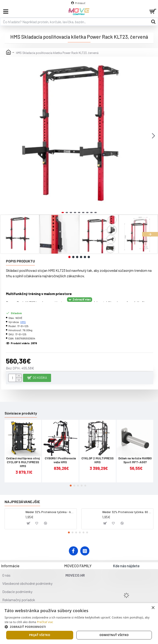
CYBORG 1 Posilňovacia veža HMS (60, 460)
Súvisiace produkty (21, 413)
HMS (23, 322)
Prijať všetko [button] (40, 635)
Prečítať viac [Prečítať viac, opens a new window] (45, 622)
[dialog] (79, 624)
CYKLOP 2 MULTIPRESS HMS (97, 460)
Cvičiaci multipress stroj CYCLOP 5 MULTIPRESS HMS (23, 462)
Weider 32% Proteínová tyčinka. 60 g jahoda (127, 512)
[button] (153, 136)
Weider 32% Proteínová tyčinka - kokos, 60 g (50, 512)
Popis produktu (20, 261)
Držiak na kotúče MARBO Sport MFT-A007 (135, 460)
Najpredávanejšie (22, 502)
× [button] (153, 608)
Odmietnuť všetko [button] (114, 635)
